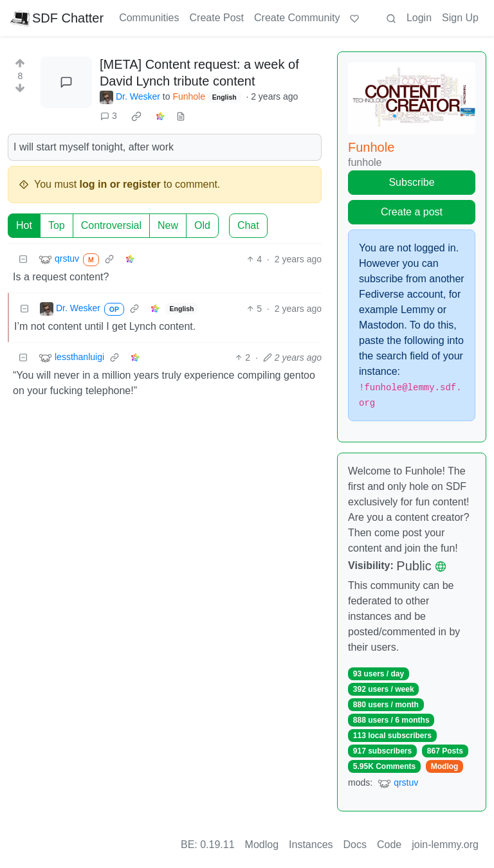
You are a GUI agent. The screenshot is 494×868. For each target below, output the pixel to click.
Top (57, 225)
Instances (311, 845)
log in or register (120, 184)
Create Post (217, 18)
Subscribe (411, 182)
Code (389, 845)
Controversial (111, 225)
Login (419, 18)
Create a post (412, 212)
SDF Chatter (57, 18)
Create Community (297, 18)
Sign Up (460, 18)
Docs (355, 845)
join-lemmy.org (445, 845)
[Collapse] (23, 259)
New (168, 225)
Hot (24, 225)
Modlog (445, 766)
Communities (149, 18)
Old (202, 225)
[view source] (181, 116)
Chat (248, 225)
